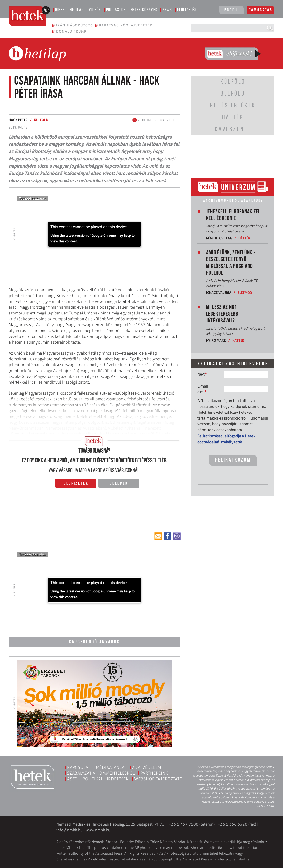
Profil (232, 10)
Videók (95, 10)
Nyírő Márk (216, 340)
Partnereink (154, 773)
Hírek (60, 10)
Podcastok (116, 10)
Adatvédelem (147, 767)
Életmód (245, 293)
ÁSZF (72, 779)
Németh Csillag (219, 238)
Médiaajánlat (111, 767)
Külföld (41, 120)
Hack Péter (18, 120)
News (167, 10)
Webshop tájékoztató (158, 779)
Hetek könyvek (144, 10)
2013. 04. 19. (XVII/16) (153, 120)
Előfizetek (76, 484)
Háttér (244, 238)
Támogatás (261, 10)
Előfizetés (187, 10)
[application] (94, 234)
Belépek (119, 484)
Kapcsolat (79, 767)
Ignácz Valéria (219, 293)
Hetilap (77, 10)
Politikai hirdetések (106, 779)
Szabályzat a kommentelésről (101, 773)
